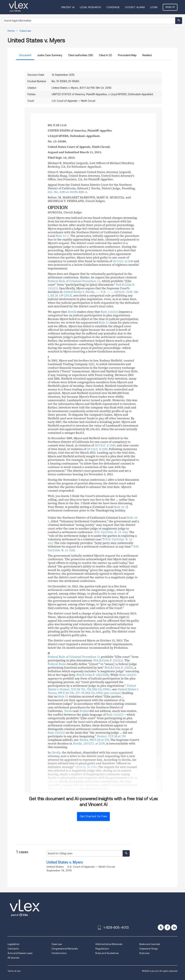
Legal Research (90, 7)
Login (154, 7)
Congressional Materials (65, 949)
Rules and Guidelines (107, 953)
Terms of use (14, 971)
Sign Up (170, 7)
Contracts (13, 949)
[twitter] (161, 927)
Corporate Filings (148, 949)
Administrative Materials (109, 944)
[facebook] (167, 927)
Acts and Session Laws (20, 953)
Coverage (113, 7)
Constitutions (59, 953)
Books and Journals (150, 944)
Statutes (144, 953)
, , (93, 294)
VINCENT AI (68, 7)
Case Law (57, 944)
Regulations (102, 949)
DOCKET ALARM (135, 7)
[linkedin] (174, 927)
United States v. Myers (65, 862)
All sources (13, 958)
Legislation (14, 944)
